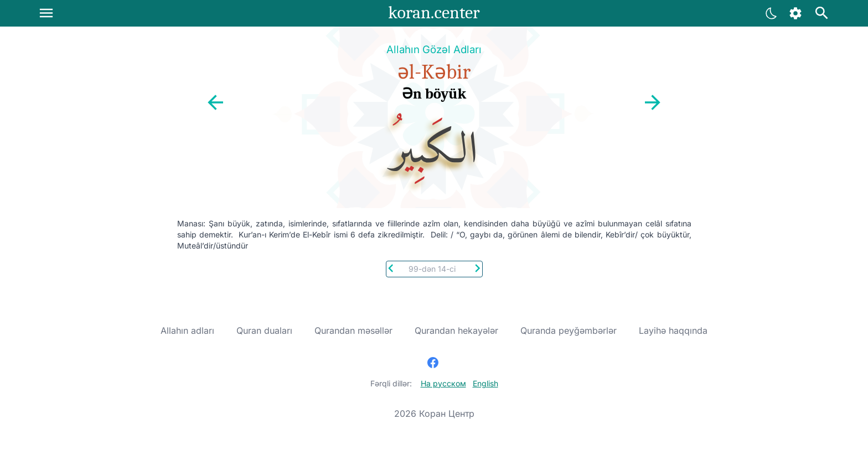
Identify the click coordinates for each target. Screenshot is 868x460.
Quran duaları (264, 330)
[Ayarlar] (772, 13)
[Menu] (46, 13)
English (485, 383)
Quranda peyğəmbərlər (569, 330)
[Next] (477, 267)
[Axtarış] (822, 13)
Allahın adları (187, 330)
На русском (443, 383)
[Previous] (391, 267)
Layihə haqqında (673, 330)
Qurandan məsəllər (353, 330)
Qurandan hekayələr (456, 330)
